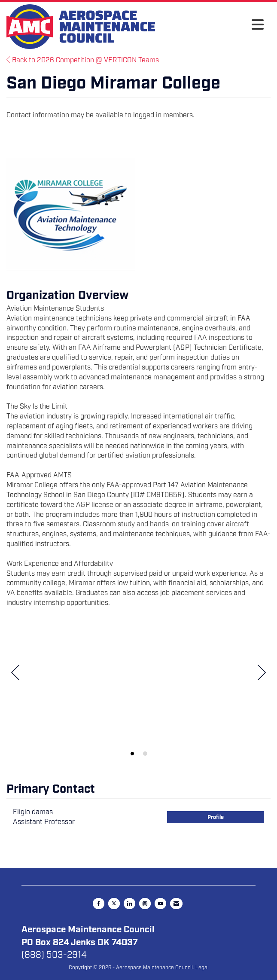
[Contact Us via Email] (176, 904)
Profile (216, 817)
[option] (138, 688)
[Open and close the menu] (212, 25)
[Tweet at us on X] (114, 904)
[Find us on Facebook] (99, 904)
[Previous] (15, 674)
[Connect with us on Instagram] (145, 904)
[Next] (262, 674)
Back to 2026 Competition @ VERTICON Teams (83, 60)
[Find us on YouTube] (160, 904)
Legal (202, 968)
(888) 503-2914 (54, 955)
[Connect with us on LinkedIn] (129, 904)
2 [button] (145, 754)
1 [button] (132, 754)
